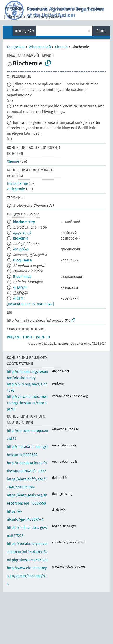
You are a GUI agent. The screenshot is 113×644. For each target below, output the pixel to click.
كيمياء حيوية (22, 233)
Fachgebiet (16, 47)
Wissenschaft (40, 47)
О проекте (37, 8)
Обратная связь (67, 8)
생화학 (19, 299)
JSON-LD (43, 337)
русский (54, 17)
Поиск (101, 31)
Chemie (61, 47)
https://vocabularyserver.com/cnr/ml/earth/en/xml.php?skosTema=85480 (27, 552)
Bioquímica (22, 260)
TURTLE (29, 337)
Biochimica (22, 277)
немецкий (23, 31)
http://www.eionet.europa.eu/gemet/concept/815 (27, 576)
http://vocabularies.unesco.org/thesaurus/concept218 (27, 403)
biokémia (21, 238)
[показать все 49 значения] (30, 304)
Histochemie (17, 184)
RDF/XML (14, 337)
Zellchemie (16, 189)
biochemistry (24, 222)
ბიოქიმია (21, 249)
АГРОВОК (14, 8)
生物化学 (20, 288)
